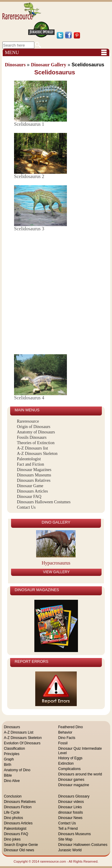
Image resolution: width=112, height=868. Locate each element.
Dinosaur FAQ (29, 497)
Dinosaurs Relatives (34, 480)
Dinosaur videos (71, 802)
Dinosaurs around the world (80, 774)
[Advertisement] (56, 293)
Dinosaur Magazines (34, 470)
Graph (9, 759)
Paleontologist (29, 459)
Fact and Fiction (31, 464)
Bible (8, 775)
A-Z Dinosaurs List (19, 732)
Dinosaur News (70, 818)
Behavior (65, 732)
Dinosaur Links (70, 807)
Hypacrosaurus (56, 563)
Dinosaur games (71, 780)
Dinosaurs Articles (33, 491)
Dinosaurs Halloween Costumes (44, 502)
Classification (14, 749)
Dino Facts (67, 738)
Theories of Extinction (36, 443)
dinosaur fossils (71, 812)
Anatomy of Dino (17, 770)
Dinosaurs (12, 727)
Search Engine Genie (21, 845)
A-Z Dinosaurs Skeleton (37, 454)
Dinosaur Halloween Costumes (83, 845)
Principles (12, 754)
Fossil (63, 743)
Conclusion (13, 796)
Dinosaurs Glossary (74, 796)
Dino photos (13, 818)
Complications (69, 769)
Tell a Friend (68, 829)
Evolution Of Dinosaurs (22, 743)
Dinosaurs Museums (34, 475)
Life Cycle (12, 812)
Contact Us (26, 507)
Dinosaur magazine (74, 785)
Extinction (66, 763)
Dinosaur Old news (19, 850)
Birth (8, 765)
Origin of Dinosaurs (34, 427)
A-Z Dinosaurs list (33, 448)
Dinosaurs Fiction (18, 807)
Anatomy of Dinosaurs (36, 432)
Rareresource (28, 421)
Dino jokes (12, 839)
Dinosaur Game (30, 486)
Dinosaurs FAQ (16, 834)
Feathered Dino (71, 727)
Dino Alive (12, 781)
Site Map (65, 839)
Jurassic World (70, 850)
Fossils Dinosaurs (32, 437)
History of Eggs (70, 758)
